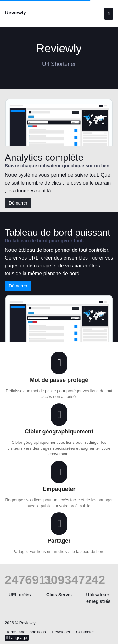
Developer (61, 632)
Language (17, 638)
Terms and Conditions (26, 632)
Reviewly (16, 13)
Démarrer (18, 203)
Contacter (85, 632)
